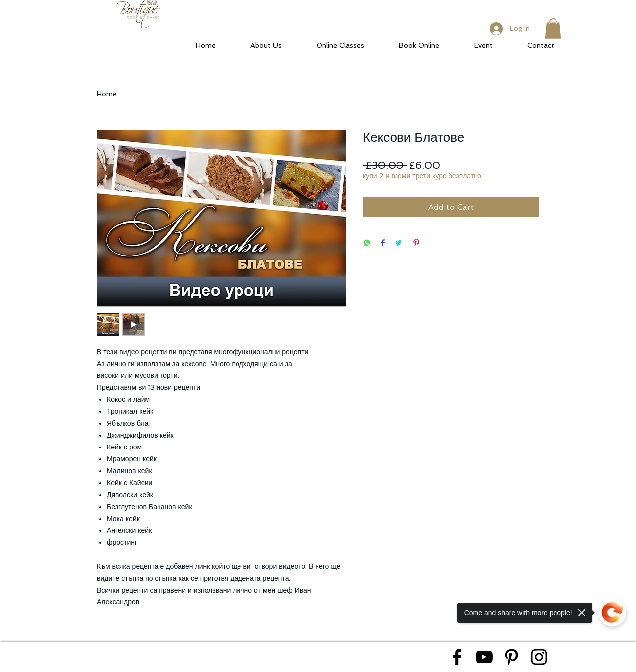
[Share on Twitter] (398, 244)
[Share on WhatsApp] (367, 244)
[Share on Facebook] (383, 244)
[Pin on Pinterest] (416, 244)
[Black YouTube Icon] (484, 657)
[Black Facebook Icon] (457, 657)
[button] (553, 29)
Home (107, 94)
